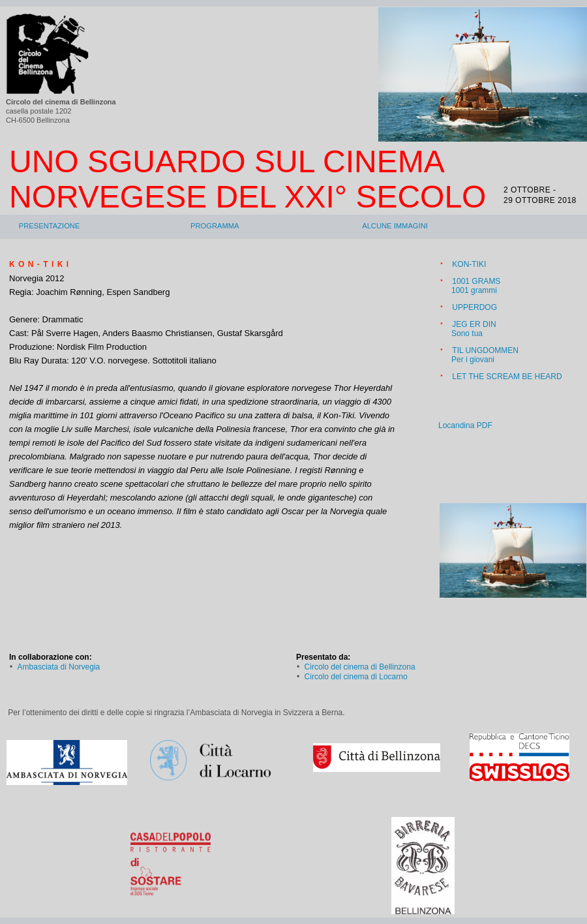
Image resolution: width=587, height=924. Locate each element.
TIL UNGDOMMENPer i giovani (485, 355)
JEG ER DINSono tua (474, 329)
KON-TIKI (469, 264)
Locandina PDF (465, 425)
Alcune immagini (395, 226)
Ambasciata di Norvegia (59, 667)
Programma (215, 226)
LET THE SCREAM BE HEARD (507, 377)
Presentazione (50, 226)
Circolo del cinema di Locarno (356, 677)
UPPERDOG (474, 307)
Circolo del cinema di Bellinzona (360, 667)
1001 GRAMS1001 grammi (476, 286)
